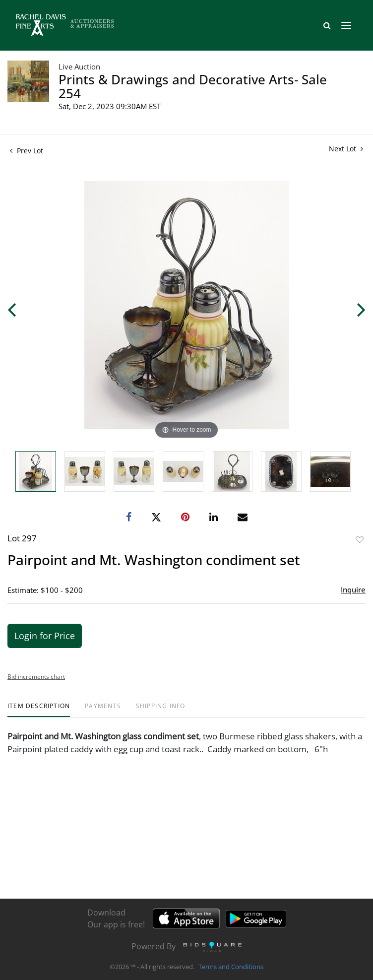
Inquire (353, 589)
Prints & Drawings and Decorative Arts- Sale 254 (193, 86)
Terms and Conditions (231, 967)
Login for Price (45, 636)
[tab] (39, 710)
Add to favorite (360, 540)
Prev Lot (27, 151)
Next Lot (346, 149)
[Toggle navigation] (346, 25)
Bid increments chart (36, 677)
